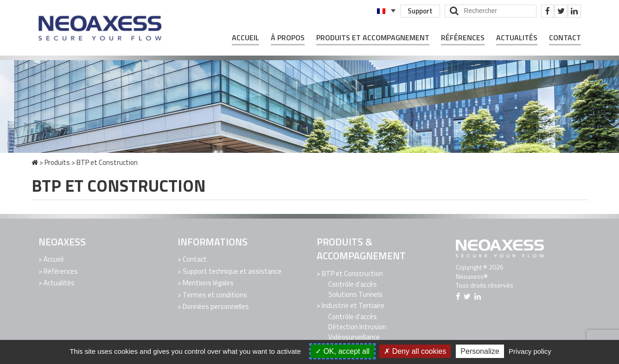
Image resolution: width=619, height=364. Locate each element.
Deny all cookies (415, 351)
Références (463, 38)
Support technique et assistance (232, 271)
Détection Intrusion (357, 327)
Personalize (480, 351)
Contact (565, 38)
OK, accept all (342, 351)
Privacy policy (530, 351)
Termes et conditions (215, 295)
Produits (57, 162)
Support (420, 11)
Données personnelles (216, 306)
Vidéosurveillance (354, 337)
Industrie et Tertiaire (353, 305)
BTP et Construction (352, 273)
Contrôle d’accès (353, 284)
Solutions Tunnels (355, 294)
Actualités (517, 38)
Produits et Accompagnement (373, 38)
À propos (288, 38)
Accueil (246, 38)
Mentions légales (208, 283)
